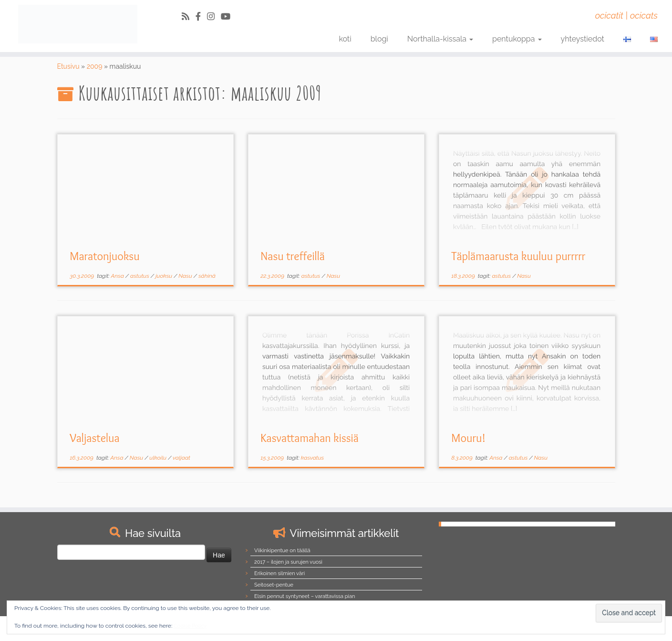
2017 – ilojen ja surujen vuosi (288, 562)
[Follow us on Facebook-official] (201, 16)
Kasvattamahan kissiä (310, 438)
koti (345, 39)
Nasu (186, 276)
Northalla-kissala (440, 39)
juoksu (165, 276)
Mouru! (468, 438)
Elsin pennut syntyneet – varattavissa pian (305, 596)
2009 (95, 66)
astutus (140, 276)
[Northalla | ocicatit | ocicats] (78, 24)
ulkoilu (159, 458)
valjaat (181, 458)
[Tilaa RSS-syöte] (189, 16)
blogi (379, 39)
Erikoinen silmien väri (279, 573)
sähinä (207, 276)
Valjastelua (94, 438)
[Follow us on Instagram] (214, 16)
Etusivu (68, 66)
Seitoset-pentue (274, 585)
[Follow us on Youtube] (229, 16)
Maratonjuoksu (104, 256)
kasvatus (312, 458)
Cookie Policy (190, 626)
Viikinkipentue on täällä (282, 551)
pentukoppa (517, 39)
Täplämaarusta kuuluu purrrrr (518, 256)
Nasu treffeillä (293, 256)
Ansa (118, 276)
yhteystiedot (583, 39)
